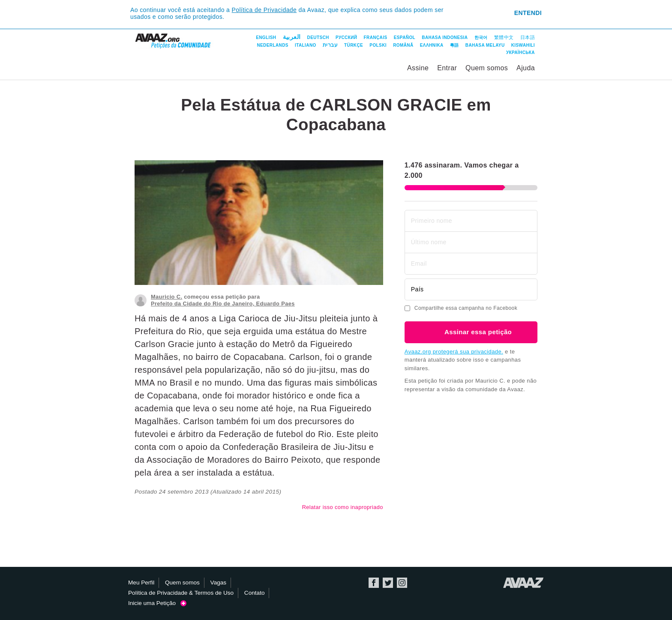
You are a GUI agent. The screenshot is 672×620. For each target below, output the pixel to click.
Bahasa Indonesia (445, 37)
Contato (255, 593)
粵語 (454, 45)
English (266, 37)
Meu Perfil (141, 583)
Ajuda (526, 68)
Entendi (528, 13)
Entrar (447, 68)
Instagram (402, 583)
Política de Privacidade (264, 10)
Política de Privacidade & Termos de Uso (181, 593)
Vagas (219, 583)
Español (405, 37)
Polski (378, 45)
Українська (520, 52)
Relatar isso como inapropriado (343, 507)
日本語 (528, 37)
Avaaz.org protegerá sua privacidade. (454, 352)
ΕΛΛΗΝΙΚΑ (432, 45)
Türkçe (354, 45)
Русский (346, 37)
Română (403, 45)
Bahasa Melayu (485, 45)
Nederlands (272, 45)
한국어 (481, 37)
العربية (292, 37)
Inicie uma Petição (157, 603)
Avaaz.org (523, 583)
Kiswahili (523, 45)
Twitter (388, 583)
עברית (330, 45)
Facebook (374, 583)
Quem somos (487, 68)
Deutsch (318, 37)
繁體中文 (504, 37)
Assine (418, 68)
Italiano (306, 45)
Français (376, 37)
